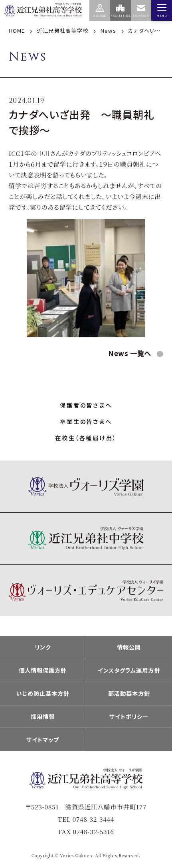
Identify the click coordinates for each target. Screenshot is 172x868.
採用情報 (43, 716)
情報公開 (129, 647)
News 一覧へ (131, 353)
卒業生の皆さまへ (86, 421)
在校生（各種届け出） (86, 438)
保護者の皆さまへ (86, 405)
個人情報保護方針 (43, 670)
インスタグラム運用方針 (129, 670)
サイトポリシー (129, 716)
